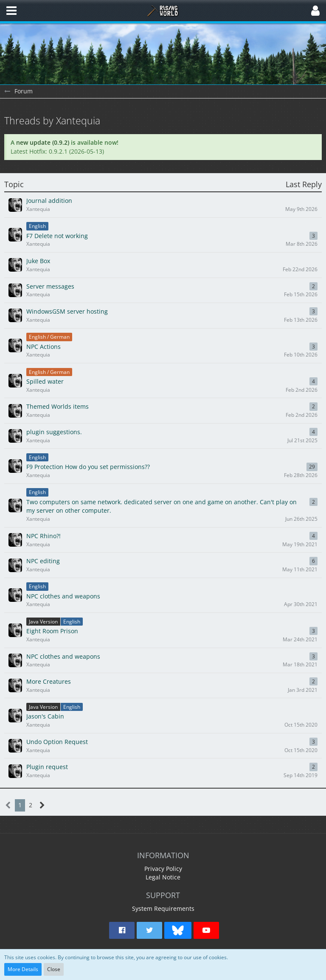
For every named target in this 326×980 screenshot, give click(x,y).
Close (54, 969)
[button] (11, 11)
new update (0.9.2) (43, 142)
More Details (23, 969)
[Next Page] (42, 805)
